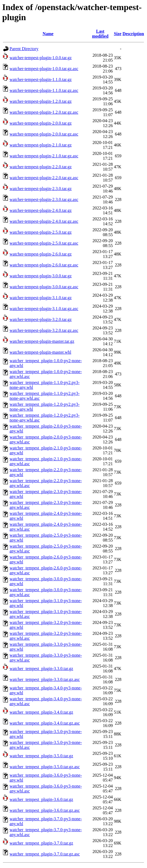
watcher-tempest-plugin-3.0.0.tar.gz (41, 276)
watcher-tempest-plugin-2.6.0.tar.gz (41, 254)
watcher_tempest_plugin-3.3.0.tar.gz (41, 669)
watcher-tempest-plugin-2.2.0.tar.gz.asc (44, 178)
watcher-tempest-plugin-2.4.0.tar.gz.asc (44, 221)
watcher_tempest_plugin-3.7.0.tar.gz (41, 843)
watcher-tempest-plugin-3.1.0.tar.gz (41, 298)
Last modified (100, 34)
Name (48, 34)
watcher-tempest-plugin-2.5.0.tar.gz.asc (44, 243)
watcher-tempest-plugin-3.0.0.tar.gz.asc (44, 287)
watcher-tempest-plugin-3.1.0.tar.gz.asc (44, 309)
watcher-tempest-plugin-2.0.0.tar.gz (41, 123)
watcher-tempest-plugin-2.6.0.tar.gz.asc (44, 265)
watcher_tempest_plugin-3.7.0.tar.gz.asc (45, 854)
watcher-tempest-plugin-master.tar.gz (42, 341)
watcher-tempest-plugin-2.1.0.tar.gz (41, 145)
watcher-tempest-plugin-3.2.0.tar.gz (41, 319)
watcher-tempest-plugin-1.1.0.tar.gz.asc (44, 90)
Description (133, 34)
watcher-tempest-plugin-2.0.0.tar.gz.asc (44, 134)
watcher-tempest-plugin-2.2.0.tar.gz (41, 167)
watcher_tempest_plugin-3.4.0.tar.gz (41, 712)
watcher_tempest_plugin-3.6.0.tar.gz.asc (45, 810)
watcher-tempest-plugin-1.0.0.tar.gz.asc (44, 69)
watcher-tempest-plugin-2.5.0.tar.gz (41, 232)
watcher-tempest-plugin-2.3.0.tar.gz (41, 189)
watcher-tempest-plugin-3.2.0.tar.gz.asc (44, 330)
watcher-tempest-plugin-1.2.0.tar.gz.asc (44, 112)
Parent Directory (24, 49)
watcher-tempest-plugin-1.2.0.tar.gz (41, 101)
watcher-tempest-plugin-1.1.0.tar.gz (41, 79)
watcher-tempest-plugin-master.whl (40, 352)
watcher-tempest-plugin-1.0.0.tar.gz (41, 58)
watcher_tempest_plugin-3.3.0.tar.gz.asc (45, 679)
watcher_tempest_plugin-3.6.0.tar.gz (41, 799)
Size (118, 34)
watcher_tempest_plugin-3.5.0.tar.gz (41, 756)
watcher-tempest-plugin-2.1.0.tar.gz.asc (44, 156)
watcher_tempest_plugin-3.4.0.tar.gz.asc (45, 723)
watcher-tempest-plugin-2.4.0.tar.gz (41, 210)
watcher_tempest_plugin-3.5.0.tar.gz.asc (45, 767)
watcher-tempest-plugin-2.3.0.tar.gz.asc (44, 199)
